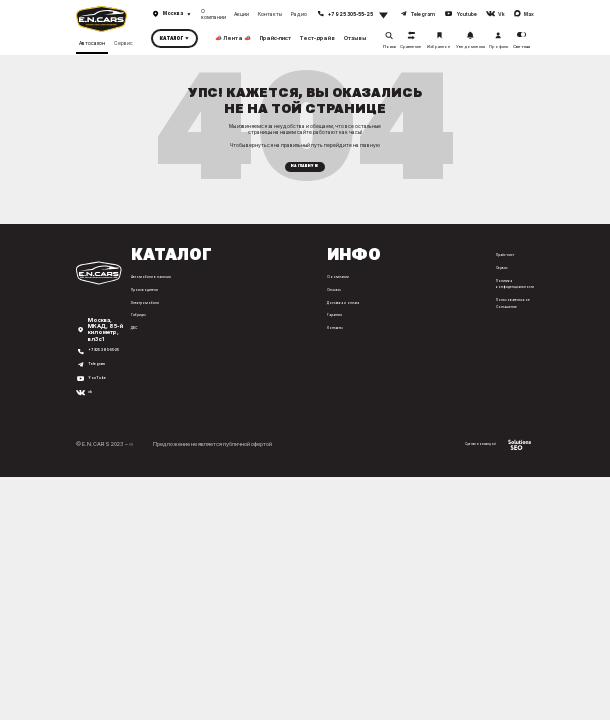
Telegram (100, 383)
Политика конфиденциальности (515, 291)
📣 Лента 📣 (233, 38)
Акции (241, 14)
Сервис (123, 41)
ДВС (128, 335)
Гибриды (133, 322)
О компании (213, 14)
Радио (299, 14)
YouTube (100, 397)
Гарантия (330, 322)
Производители (142, 297)
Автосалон (92, 41)
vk (91, 411)
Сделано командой (487, 462)
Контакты (270, 14)
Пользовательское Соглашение (511, 310)
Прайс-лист (275, 38)
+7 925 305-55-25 (103, 367)
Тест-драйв (317, 38)
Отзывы (355, 38)
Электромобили (142, 310)
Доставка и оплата (342, 310)
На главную (304, 170)
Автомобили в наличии (151, 285)
